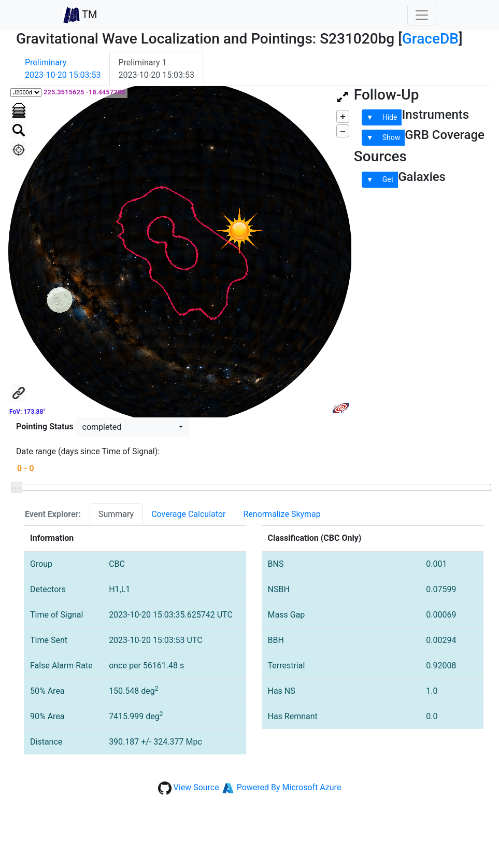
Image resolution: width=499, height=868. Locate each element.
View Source (196, 787)
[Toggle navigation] (422, 15)
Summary (116, 514)
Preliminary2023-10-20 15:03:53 (63, 69)
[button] (133, 427)
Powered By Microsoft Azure (289, 787)
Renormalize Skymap (282, 514)
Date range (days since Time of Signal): (88, 451)
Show (391, 137)
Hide (390, 117)
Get (388, 179)
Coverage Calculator (188, 514)
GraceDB (430, 39)
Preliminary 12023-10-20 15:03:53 (156, 69)
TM (80, 15)
